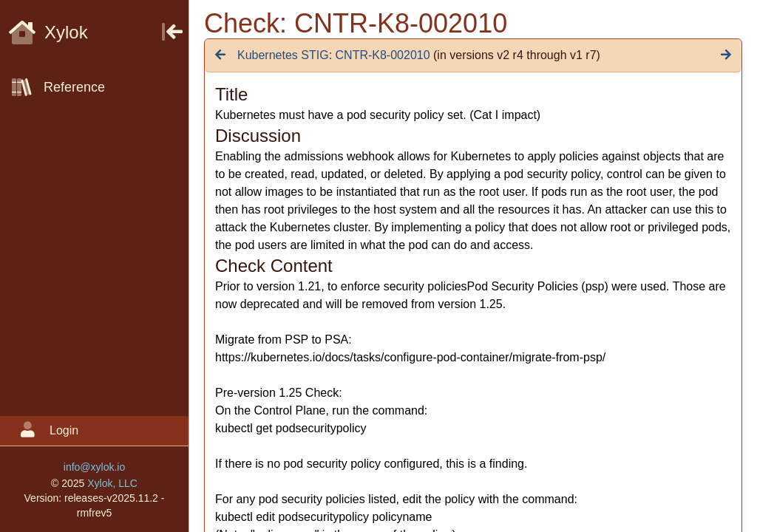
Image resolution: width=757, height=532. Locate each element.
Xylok (48, 32)
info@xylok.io (94, 467)
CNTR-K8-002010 (383, 55)
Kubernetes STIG (283, 55)
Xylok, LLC (112, 483)
